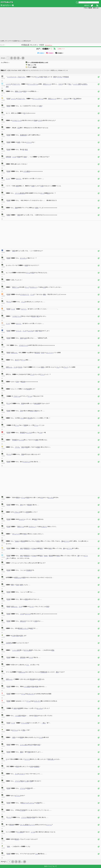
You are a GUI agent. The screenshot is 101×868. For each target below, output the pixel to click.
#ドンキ (65, 70)
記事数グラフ (61, 49)
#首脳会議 (25, 45)
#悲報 (9, 70)
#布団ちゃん (54, 70)
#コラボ (33, 70)
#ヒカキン (34, 45)
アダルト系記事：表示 (91, 8)
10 (23, 58)
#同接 (24, 70)
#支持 (42, 45)
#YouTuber (14, 70)
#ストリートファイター (43, 70)
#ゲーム (28, 70)
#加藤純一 (41, 53)
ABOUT (87, 5)
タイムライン (49, 45)
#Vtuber (60, 70)
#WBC (20, 70)
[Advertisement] (50, 24)
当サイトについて (50, 866)
